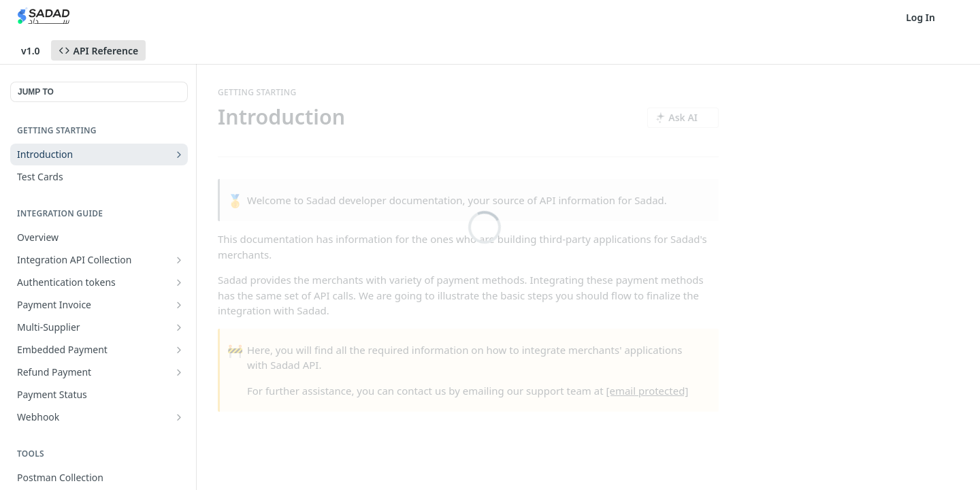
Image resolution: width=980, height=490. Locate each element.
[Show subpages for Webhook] (179, 417)
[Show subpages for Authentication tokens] (179, 282)
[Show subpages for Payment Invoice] (179, 305)
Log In (920, 17)
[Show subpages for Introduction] (179, 154)
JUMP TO (36, 92)
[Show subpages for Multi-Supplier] (179, 327)
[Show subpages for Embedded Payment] (179, 350)
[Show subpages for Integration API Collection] (179, 260)
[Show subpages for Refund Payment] (179, 372)
